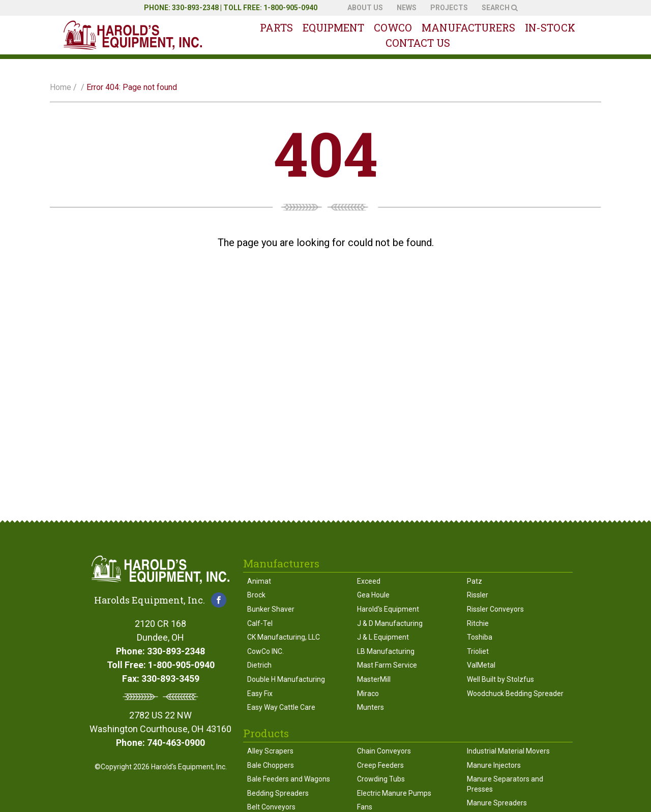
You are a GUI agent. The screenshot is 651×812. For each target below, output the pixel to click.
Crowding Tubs (381, 779)
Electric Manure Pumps (394, 793)
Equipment (333, 27)
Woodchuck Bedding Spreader (515, 694)
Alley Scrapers (270, 751)
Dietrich (259, 665)
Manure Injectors (494, 765)
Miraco (368, 694)
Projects (449, 8)
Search (500, 8)
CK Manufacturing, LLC (284, 637)
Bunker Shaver (271, 609)
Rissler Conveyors (495, 609)
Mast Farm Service (387, 665)
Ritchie (478, 623)
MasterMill (374, 679)
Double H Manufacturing (286, 679)
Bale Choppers (271, 765)
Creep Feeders (380, 765)
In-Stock (550, 27)
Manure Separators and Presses (505, 784)
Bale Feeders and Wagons (289, 779)
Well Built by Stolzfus (500, 679)
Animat (259, 581)
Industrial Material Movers (508, 751)
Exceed (369, 581)
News (407, 8)
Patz (475, 581)
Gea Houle (373, 595)
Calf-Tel (260, 623)
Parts (276, 27)
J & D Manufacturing (390, 623)
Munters (371, 707)
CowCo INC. (265, 651)
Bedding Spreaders (278, 793)
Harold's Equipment (388, 609)
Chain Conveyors (384, 751)
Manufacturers (468, 27)
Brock (256, 595)
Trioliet (478, 651)
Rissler (478, 595)
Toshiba (480, 637)
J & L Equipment (383, 637)
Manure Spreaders (497, 803)
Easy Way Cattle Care (281, 707)
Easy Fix (260, 694)
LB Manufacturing (386, 651)
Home (61, 87)
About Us (365, 8)
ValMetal (481, 665)
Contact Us (418, 43)
